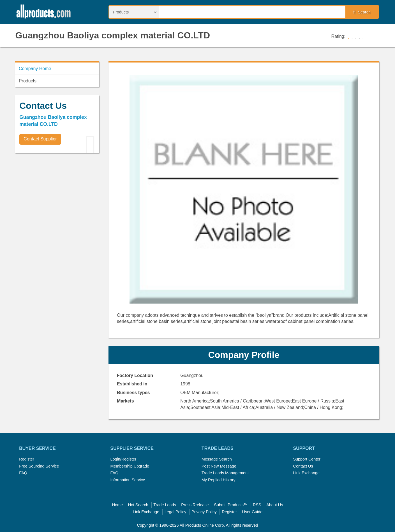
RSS (257, 505)
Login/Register (123, 459)
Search (362, 12)
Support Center (307, 459)
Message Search (217, 459)
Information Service (128, 480)
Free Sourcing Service (39, 466)
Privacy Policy (204, 512)
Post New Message (219, 466)
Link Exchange (306, 473)
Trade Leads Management (225, 473)
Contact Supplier (40, 139)
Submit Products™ (231, 505)
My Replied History (219, 480)
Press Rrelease (195, 505)
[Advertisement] (57, 196)
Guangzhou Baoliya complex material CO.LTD (113, 35)
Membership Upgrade (130, 466)
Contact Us (303, 466)
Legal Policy (175, 512)
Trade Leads (165, 505)
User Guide (252, 512)
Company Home (35, 69)
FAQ (23, 473)
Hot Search (138, 505)
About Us (275, 505)
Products (28, 81)
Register (27, 459)
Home (117, 505)
